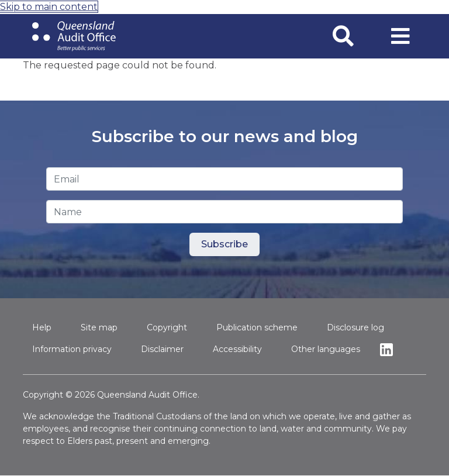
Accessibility (237, 349)
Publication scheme (257, 327)
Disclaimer (162, 349)
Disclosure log (355, 327)
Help (42, 327)
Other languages (326, 349)
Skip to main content (49, 7)
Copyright (167, 327)
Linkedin (389, 349)
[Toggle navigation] (400, 36)
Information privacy (72, 349)
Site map (99, 327)
